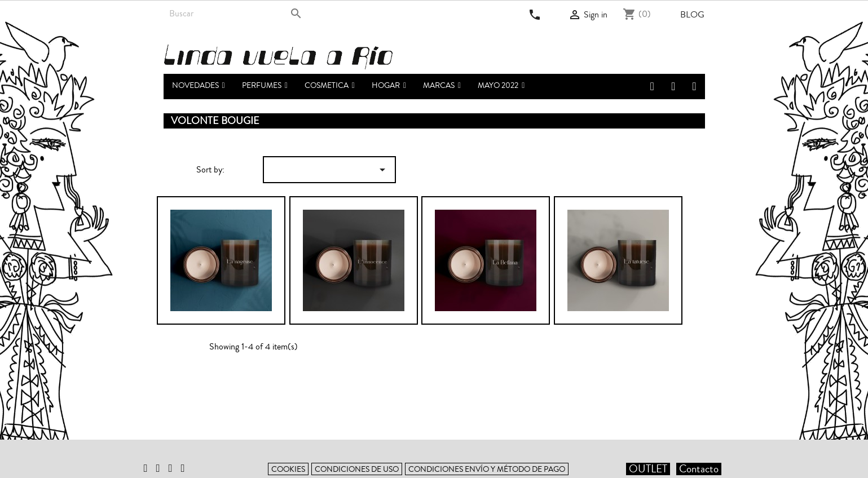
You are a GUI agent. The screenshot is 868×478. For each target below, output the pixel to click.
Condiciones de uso (357, 469)
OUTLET (648, 469)
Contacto (699, 469)
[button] (265, 87)
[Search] (235, 14)
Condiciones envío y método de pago (487, 469)
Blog (692, 15)
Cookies (288, 469)
